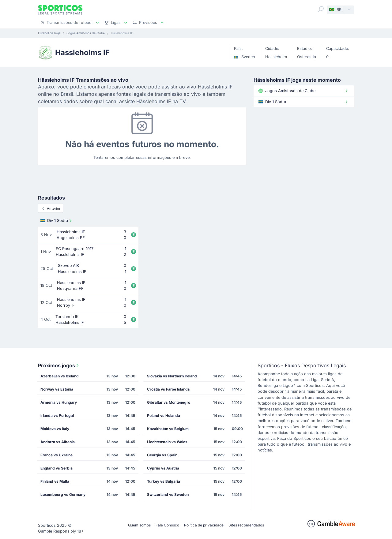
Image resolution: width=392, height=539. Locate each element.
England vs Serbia (57, 468)
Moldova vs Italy (55, 429)
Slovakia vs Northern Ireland (172, 376)
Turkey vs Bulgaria (164, 481)
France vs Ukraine (57, 455)
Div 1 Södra (57, 221)
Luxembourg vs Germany (63, 494)
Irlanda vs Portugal (57, 415)
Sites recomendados (246, 525)
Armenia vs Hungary (59, 402)
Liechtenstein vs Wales (167, 442)
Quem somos (139, 525)
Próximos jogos (59, 365)
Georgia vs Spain (162, 455)
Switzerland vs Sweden (168, 494)
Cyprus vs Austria (163, 468)
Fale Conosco (167, 525)
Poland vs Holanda (164, 415)
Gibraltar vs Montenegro (169, 402)
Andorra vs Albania (58, 442)
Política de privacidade (204, 525)
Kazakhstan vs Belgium (168, 429)
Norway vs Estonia (57, 389)
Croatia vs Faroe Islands (168, 389)
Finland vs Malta (55, 481)
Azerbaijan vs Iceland (60, 376)
